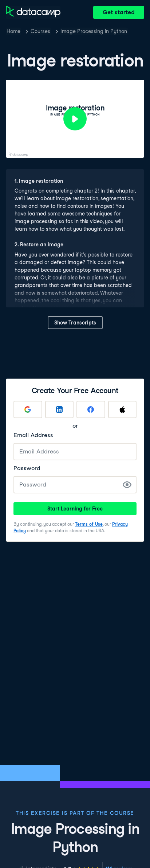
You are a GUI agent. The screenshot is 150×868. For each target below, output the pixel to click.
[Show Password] (127, 485)
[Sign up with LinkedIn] (60, 409)
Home (13, 31)
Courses (40, 31)
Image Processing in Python (94, 31)
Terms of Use (89, 524)
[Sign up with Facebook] (91, 409)
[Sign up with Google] (28, 409)
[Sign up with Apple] (123, 409)
